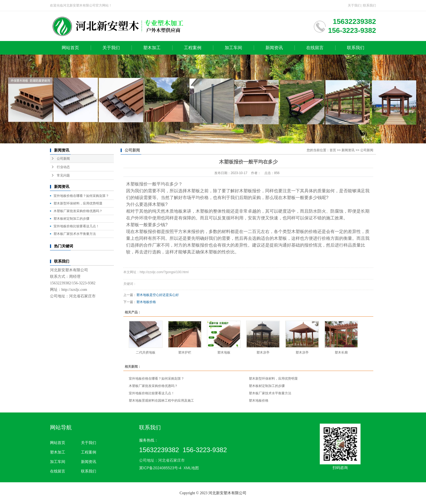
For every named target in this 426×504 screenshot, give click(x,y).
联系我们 (369, 5)
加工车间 (233, 48)
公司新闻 (63, 159)
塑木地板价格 (146, 302)
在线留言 (315, 48)
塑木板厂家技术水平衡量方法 (75, 234)
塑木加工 (152, 48)
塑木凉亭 (263, 352)
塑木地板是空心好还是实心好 (158, 295)
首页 (333, 150)
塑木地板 (224, 352)
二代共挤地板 (146, 352)
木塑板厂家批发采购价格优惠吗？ (78, 211)
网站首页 (70, 48)
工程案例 (193, 48)
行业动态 (63, 167)
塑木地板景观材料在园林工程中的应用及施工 (161, 401)
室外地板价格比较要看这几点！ (76, 226)
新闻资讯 (274, 48)
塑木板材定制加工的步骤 (71, 219)
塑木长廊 (341, 352)
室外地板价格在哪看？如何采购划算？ (81, 196)
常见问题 (63, 175)
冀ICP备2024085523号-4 (160, 468)
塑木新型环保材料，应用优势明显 (78, 203)
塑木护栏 (185, 352)
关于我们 (354, 5)
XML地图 (191, 468)
